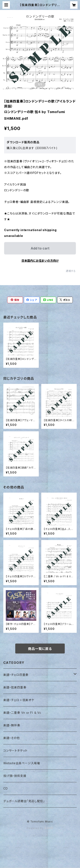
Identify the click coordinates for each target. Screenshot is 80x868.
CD (6, 788)
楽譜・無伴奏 (12, 725)
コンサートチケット (15, 750)
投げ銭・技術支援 (15, 776)
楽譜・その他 (12, 738)
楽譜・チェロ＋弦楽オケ (19, 700)
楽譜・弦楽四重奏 (15, 687)
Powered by (40, 828)
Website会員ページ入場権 (22, 763)
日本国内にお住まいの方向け (40, 261)
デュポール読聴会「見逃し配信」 (24, 801)
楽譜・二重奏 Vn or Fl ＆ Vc (22, 713)
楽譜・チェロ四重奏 (16, 675)
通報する (71, 271)
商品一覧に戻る (40, 649)
